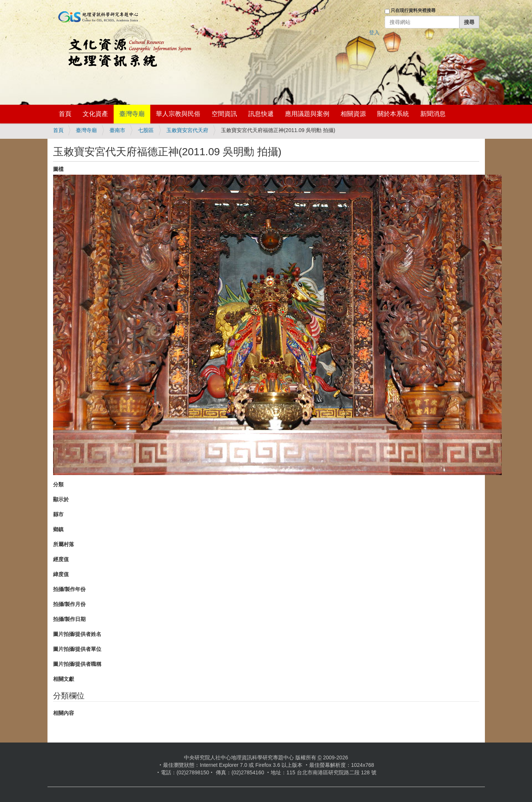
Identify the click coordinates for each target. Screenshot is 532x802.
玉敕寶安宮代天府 (187, 130)
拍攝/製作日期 (70, 619)
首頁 (65, 114)
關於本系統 (393, 114)
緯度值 (61, 574)
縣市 (58, 514)
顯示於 (61, 499)
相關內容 (64, 713)
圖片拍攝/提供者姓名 (77, 634)
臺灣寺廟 (132, 114)
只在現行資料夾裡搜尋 (413, 10)
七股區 (146, 130)
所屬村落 (64, 544)
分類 (58, 484)
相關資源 (353, 114)
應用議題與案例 (307, 114)
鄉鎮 (58, 529)
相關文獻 (64, 679)
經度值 (61, 559)
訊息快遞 (261, 114)
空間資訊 (224, 114)
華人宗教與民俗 (178, 114)
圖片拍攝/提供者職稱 (77, 664)
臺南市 (117, 130)
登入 (374, 33)
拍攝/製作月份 (70, 604)
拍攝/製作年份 (70, 589)
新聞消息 (433, 114)
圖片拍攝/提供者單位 (77, 649)
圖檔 (58, 169)
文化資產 (95, 114)
